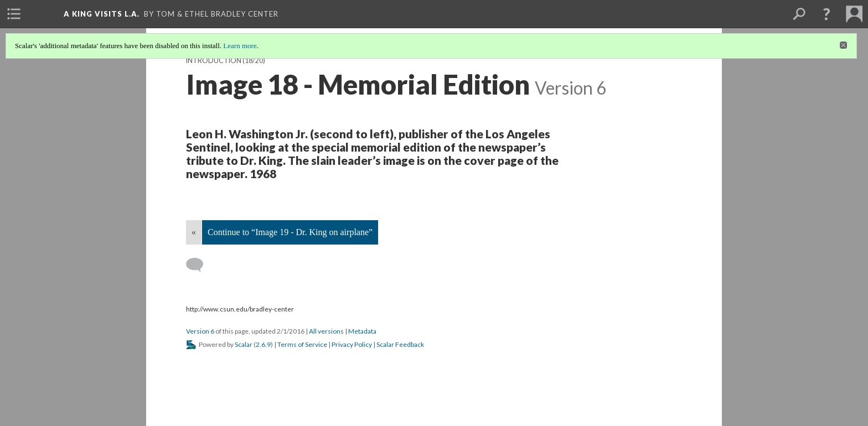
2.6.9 (263, 344)
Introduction (214, 61)
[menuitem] (14, 14)
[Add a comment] (200, 265)
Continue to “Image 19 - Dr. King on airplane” (290, 232)
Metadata (362, 331)
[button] (826, 14)
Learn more (240, 46)
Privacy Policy (352, 344)
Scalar (244, 344)
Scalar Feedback (400, 344)
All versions (326, 331)
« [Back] (194, 232)
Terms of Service (302, 344)
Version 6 (200, 331)
